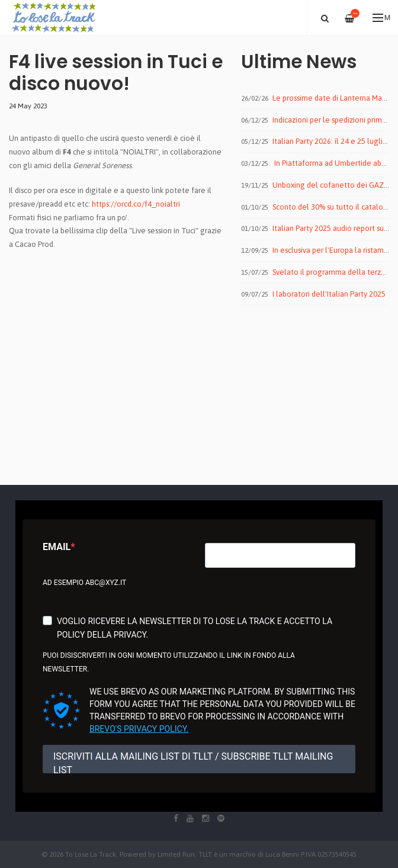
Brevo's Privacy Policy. (139, 729)
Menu (382, 18)
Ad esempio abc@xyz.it (84, 583)
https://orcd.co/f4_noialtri (136, 204)
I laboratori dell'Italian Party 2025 (329, 294)
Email (57, 547)
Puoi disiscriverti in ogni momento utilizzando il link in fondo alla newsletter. (169, 662)
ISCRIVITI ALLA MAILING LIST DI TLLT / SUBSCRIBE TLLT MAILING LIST (193, 762)
